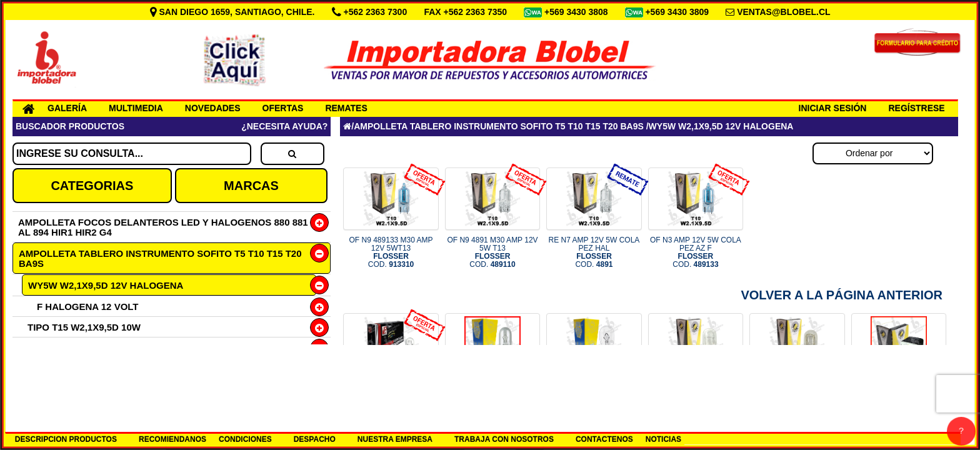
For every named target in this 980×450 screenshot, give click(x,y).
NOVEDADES (213, 108)
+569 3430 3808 (577, 12)
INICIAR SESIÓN (833, 108)
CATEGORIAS (92, 186)
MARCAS (251, 186)
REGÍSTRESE (916, 108)
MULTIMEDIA (136, 108)
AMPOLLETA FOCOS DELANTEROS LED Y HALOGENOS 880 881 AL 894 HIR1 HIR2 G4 (163, 227)
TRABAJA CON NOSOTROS (504, 439)
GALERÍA (67, 108)
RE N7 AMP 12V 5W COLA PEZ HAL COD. (594, 252)
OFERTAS (283, 108)
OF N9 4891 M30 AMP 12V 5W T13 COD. (492, 252)
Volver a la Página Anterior (842, 295)
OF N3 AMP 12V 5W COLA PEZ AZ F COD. (696, 252)
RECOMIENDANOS (172, 439)
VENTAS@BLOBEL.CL (784, 12)
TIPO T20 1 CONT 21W (77, 389)
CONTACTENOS (604, 439)
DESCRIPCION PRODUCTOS (66, 439)
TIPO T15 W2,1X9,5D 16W (84, 348)
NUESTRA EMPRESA (395, 439)
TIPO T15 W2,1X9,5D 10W (84, 327)
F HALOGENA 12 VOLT (88, 307)
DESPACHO (315, 439)
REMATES (346, 108)
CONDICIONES (245, 439)
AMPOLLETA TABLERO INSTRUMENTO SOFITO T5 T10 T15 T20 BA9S (160, 258)
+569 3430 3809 (678, 12)
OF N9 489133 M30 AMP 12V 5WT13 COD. (391, 252)
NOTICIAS (663, 439)
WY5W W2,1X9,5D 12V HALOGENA (106, 285)
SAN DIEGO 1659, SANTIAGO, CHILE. (234, 12)
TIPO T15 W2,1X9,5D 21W (84, 368)
